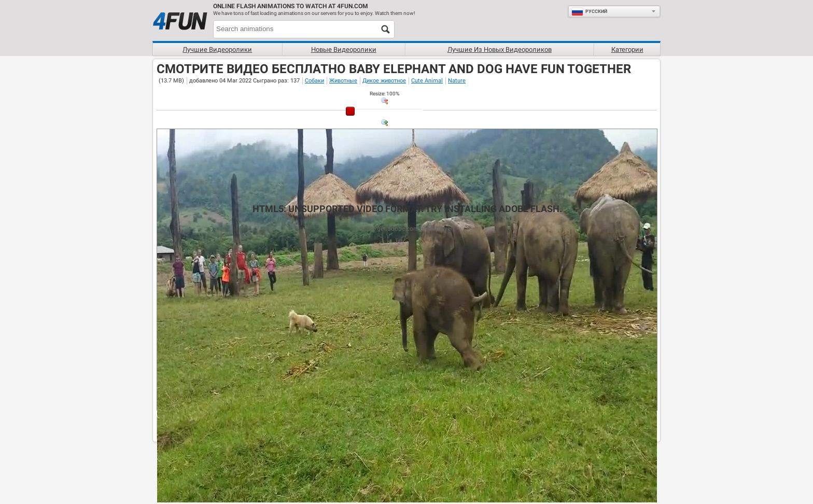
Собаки (314, 81)
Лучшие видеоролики (217, 50)
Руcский (589, 11)
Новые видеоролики (344, 50)
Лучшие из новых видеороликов (500, 50)
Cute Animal (427, 81)
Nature (457, 81)
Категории (627, 50)
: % (384, 94)
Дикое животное (384, 81)
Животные (343, 81)
